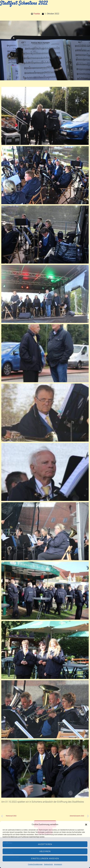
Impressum (58, 864)
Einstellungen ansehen (45, 859)
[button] (86, 825)
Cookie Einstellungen (35, 864)
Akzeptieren (45, 844)
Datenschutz (48, 864)
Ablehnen (45, 851)
